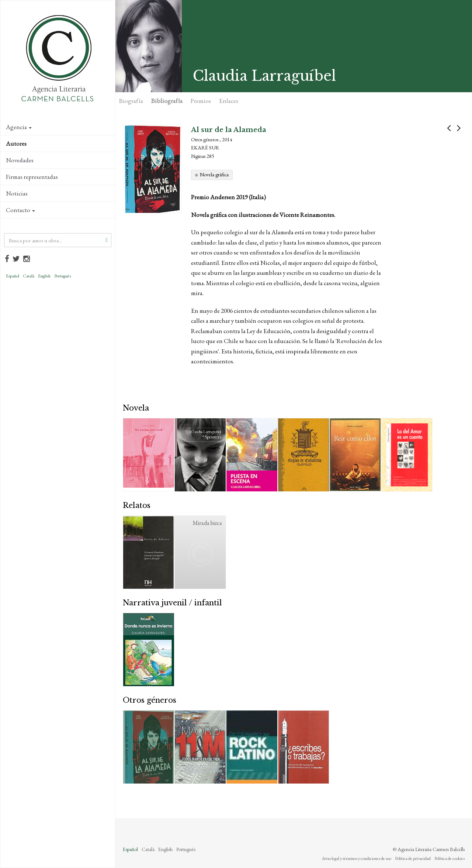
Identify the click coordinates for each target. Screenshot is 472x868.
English (44, 276)
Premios (201, 101)
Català (29, 276)
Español (13, 276)
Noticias (17, 193)
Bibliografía (167, 101)
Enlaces (229, 101)
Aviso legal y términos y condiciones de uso (357, 858)
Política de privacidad (413, 858)
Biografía (131, 101)
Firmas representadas (32, 177)
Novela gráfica (214, 174)
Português (63, 276)
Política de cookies (450, 858)
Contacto (20, 210)
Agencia (19, 127)
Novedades (20, 160)
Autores (16, 143)
